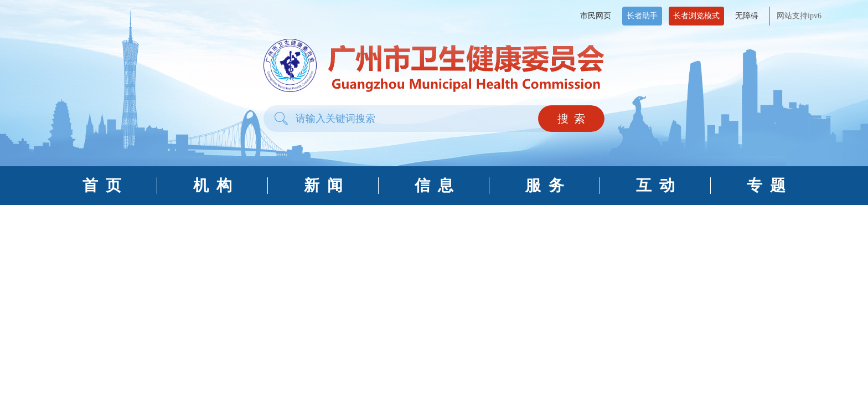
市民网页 (596, 16)
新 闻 (323, 185)
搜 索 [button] (571, 119)
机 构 (213, 185)
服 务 (545, 185)
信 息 (434, 185)
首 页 (102, 185)
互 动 (655, 185)
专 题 (766, 185)
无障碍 (747, 16)
